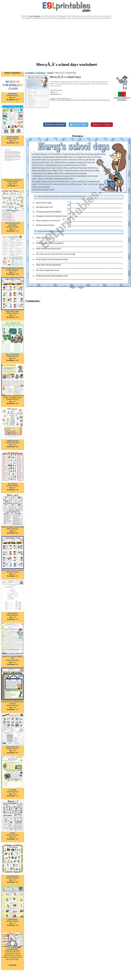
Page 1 (73, 287)
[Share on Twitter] (78, 125)
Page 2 (81, 287)
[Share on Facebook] (55, 125)
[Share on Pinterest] (102, 125)
